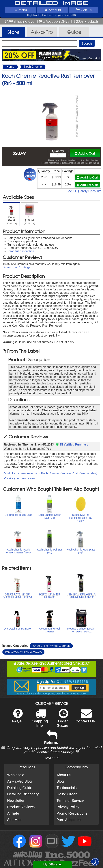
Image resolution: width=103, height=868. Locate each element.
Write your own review (19, 478)
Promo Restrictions (72, 813)
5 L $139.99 (30, 214)
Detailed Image (51, 3)
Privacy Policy (68, 807)
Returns (51, 740)
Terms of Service (70, 801)
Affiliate (13, 813)
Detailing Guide (20, 788)
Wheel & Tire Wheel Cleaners (51, 646)
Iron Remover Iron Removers (23, 652)
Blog (60, 781)
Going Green (67, 794)
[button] (95, 862)
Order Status (62, 720)
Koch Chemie (33, 67)
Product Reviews (21, 807)
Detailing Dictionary (23, 794)
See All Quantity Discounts (84, 191)
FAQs (17, 718)
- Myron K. (51, 758)
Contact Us (85, 718)
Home (10, 67)
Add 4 (88, 185)
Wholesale (16, 775)
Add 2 (88, 177)
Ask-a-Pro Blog (19, 781)
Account (52, 10)
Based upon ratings (17, 267)
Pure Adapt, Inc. (70, 820)
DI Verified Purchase (72, 445)
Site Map (14, 820)
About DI (64, 775)
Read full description (21, 251)
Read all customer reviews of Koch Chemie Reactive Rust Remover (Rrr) (50, 473)
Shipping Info (40, 720)
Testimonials (67, 788)
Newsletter (16, 801)
